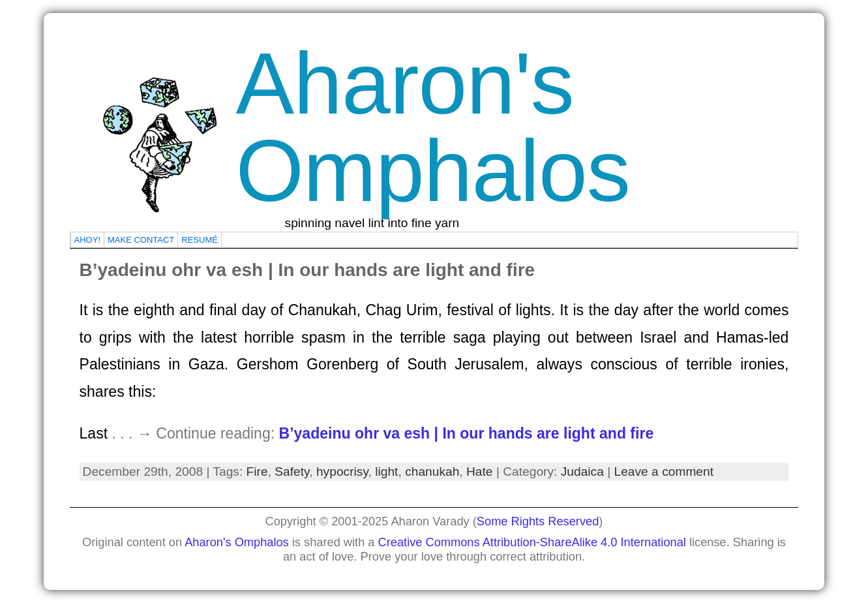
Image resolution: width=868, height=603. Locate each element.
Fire (257, 472)
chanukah (432, 472)
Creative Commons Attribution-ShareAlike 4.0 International (532, 542)
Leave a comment (664, 472)
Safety (292, 472)
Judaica (582, 472)
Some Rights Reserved (538, 521)
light (386, 472)
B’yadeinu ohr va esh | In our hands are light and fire (307, 270)
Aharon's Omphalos (433, 127)
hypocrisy (342, 472)
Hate (480, 472)
